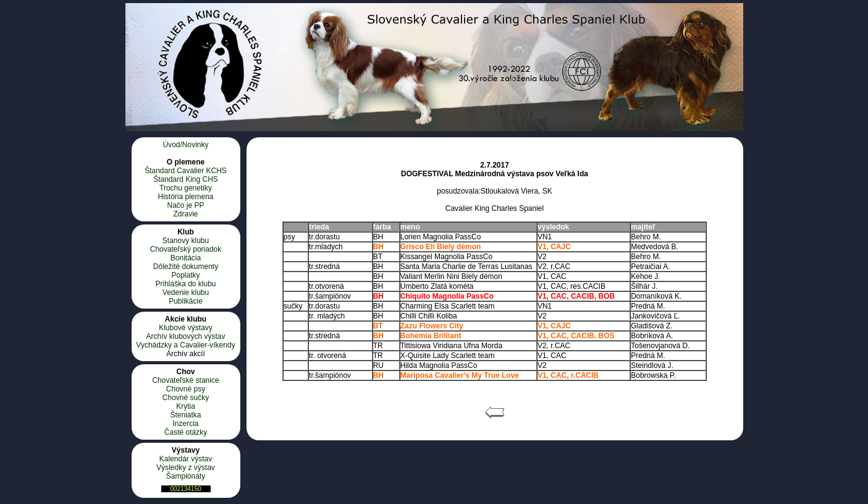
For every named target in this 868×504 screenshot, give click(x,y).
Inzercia (185, 424)
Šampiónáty (186, 476)
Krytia (186, 406)
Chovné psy (186, 389)
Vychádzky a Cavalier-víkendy (185, 345)
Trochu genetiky (186, 188)
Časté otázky (186, 432)
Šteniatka (185, 415)
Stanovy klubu (186, 241)
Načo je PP (185, 205)
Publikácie (186, 301)
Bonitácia (186, 258)
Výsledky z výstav (186, 468)
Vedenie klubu (186, 293)
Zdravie (185, 214)
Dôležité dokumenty (186, 267)
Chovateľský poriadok (186, 249)
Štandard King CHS (186, 179)
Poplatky (185, 275)
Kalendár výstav (186, 459)
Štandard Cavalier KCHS (186, 171)
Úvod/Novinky (185, 145)
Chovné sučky (186, 398)
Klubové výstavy (186, 328)
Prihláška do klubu (185, 284)
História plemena (185, 197)
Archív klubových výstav (185, 336)
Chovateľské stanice (185, 380)
